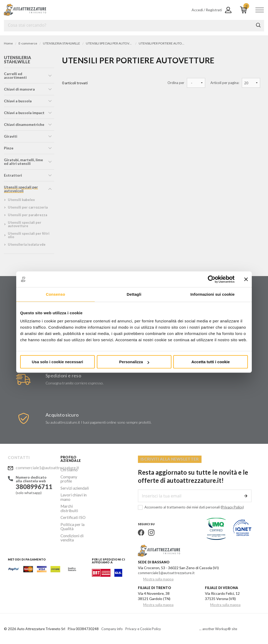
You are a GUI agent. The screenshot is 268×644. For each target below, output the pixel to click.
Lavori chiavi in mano (72, 490)
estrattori (13, 175)
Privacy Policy (232, 507)
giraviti (11, 136)
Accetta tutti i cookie (211, 362)
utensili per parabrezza (27, 215)
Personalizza (134, 362)
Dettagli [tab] (134, 294)
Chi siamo (68, 469)
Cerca (258, 25)
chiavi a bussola (18, 101)
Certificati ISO (72, 504)
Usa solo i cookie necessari (58, 362)
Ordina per (176, 83)
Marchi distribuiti (74, 498)
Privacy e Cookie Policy (143, 628)
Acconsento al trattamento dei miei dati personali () (191, 507)
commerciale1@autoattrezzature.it (34, 467)
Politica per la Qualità (71, 513)
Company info (112, 628)
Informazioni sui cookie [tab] (213, 294)
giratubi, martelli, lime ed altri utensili (23, 162)
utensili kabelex (21, 200)
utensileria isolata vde (27, 244)
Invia (246, 495)
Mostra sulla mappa (158, 579)
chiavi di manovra (19, 89)
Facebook (141, 532)
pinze (9, 148)
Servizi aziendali (73, 482)
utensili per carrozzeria (28, 207)
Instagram (151, 532)
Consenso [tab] (55, 294)
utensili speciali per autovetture (25, 224)
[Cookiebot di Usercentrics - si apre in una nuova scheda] (212, 279)
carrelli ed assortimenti (15, 75)
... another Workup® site (218, 628)
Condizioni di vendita (71, 522)
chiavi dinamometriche (24, 124)
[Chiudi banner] (246, 279)
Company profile (74, 476)
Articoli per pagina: (225, 83)
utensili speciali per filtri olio (29, 235)
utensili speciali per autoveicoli (21, 189)
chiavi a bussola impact (24, 113)
